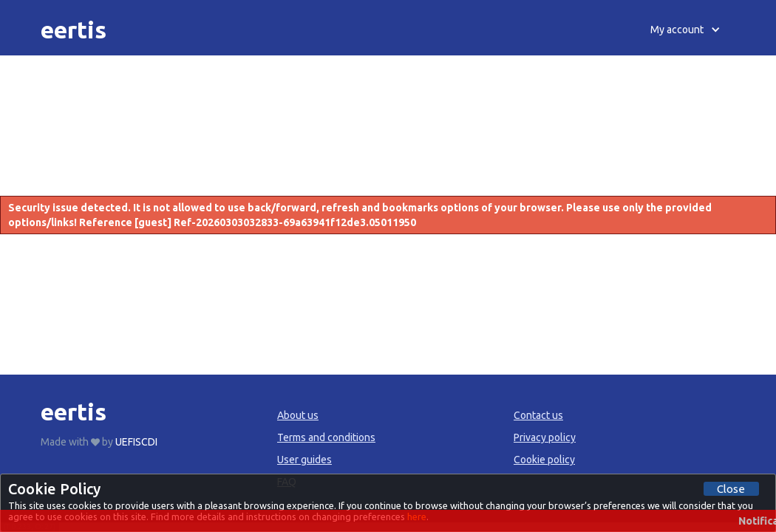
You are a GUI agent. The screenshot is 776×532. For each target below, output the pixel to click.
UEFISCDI (136, 442)
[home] (74, 30)
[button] (685, 30)
